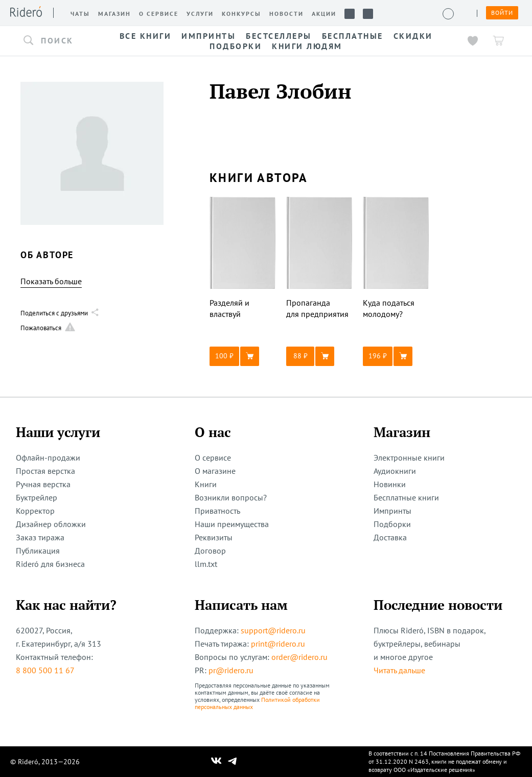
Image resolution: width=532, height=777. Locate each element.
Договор (210, 551)
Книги (206, 484)
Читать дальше (399, 670)
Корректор (35, 511)
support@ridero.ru (273, 630)
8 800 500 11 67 (45, 670)
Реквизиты (214, 537)
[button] (56, 41)
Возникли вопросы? (231, 497)
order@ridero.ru (299, 657)
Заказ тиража (40, 537)
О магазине (215, 471)
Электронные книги (409, 458)
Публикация (38, 551)
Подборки (392, 524)
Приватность (217, 511)
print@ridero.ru (278, 644)
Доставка (390, 537)
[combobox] (56, 41)
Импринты (392, 511)
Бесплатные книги (406, 497)
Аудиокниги (395, 471)
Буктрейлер (37, 497)
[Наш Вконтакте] (216, 762)
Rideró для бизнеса (50, 564)
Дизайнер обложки (51, 524)
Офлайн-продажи (48, 458)
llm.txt (206, 564)
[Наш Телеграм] (232, 762)
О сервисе (213, 458)
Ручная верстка (43, 484)
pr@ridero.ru (231, 670)
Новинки (390, 484)
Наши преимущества (232, 524)
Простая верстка (45, 471)
